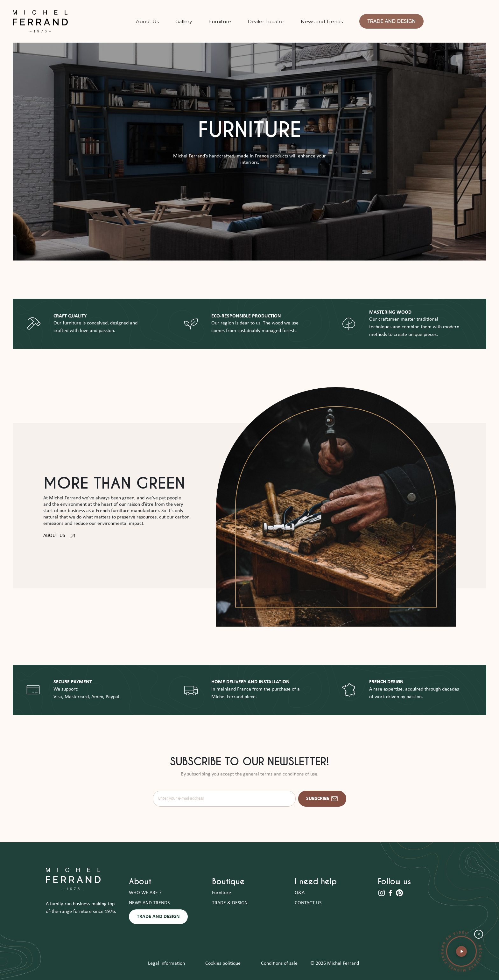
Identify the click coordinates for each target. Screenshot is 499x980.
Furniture (221, 893)
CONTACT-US (308, 903)
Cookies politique (223, 963)
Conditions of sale (279, 963)
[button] (461, 951)
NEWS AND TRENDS (149, 903)
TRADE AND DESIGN (158, 917)
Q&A (300, 893)
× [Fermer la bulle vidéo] (479, 934)
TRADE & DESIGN (230, 903)
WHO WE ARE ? (145, 893)
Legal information (166, 963)
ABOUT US (60, 536)
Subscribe (322, 799)
